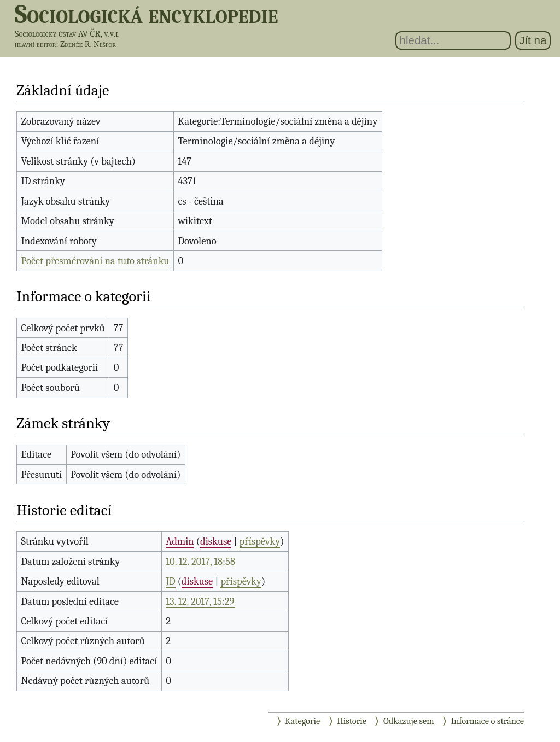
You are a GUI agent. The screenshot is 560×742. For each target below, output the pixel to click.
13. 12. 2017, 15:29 (200, 601)
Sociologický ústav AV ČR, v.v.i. (67, 34)
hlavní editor (36, 44)
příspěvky (260, 541)
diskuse (216, 541)
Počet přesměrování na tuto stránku (95, 261)
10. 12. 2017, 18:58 (200, 562)
